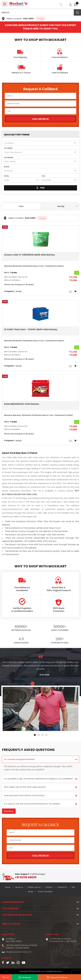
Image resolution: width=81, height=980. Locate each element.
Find (41, 188)
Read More (9, 811)
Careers (49, 887)
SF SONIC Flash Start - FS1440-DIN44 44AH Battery (31, 329)
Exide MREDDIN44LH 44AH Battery (22, 404)
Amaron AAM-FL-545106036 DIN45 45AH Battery (30, 255)
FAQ (74, 887)
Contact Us (62, 887)
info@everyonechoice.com (19, 952)
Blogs (31, 892)
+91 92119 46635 (22, 948)
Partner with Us (34, 887)
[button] (35, 735)
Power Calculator (46, 892)
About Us (19, 887)
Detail (19, 291)
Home (7, 887)
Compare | (9, 291)
